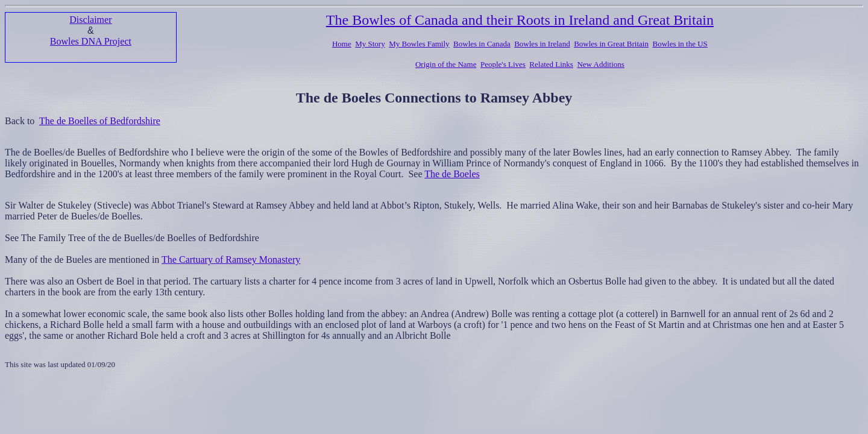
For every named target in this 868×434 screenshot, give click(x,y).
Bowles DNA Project (91, 41)
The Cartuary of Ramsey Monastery (231, 259)
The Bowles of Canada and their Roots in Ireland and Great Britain (520, 20)
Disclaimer (90, 20)
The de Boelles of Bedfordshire (100, 121)
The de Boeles (452, 174)
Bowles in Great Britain (611, 44)
